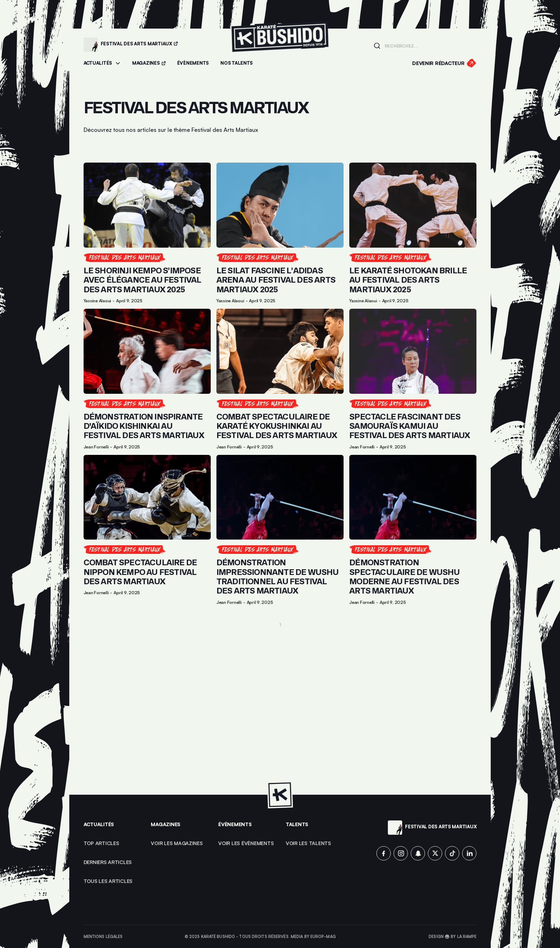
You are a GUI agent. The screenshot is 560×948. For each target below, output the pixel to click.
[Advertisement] (280, 704)
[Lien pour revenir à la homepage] (280, 44)
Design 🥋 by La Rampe (452, 937)
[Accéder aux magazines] (149, 63)
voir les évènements (246, 843)
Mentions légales (103, 937)
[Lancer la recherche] (377, 46)
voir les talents (308, 843)
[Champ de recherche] (428, 45)
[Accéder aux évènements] (193, 63)
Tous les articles (108, 881)
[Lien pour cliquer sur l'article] (147, 233)
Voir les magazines (177, 843)
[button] (102, 63)
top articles (101, 843)
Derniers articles (108, 862)
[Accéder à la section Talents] (237, 63)
